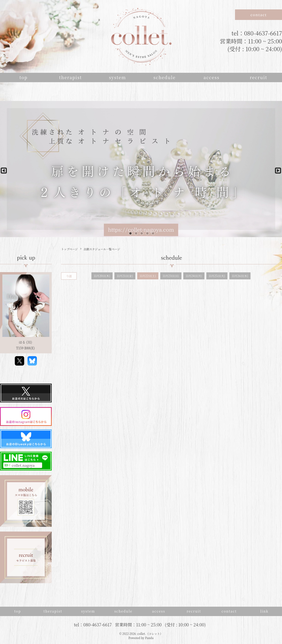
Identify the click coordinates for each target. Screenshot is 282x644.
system (118, 77)
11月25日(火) (217, 276)
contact (229, 611)
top (24, 77)
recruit (258, 77)
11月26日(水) (240, 276)
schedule (165, 77)
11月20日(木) (102, 276)
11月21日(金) (125, 276)
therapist (71, 77)
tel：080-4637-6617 (257, 33)
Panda (149, 638)
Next (276, 169)
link (264, 611)
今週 (69, 276)
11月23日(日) (171, 276)
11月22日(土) (148, 276)
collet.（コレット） (150, 634)
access (211, 77)
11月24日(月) (194, 276)
